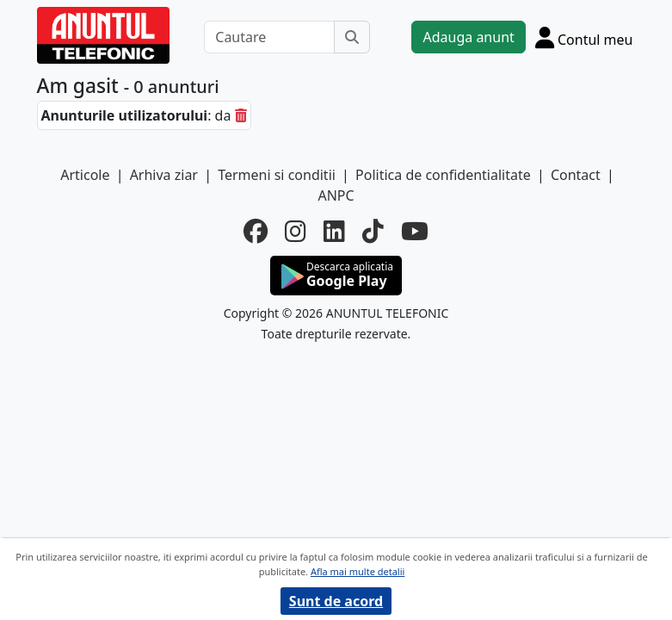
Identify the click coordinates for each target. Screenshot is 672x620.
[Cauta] (352, 37)
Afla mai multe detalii (358, 571)
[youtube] (415, 231)
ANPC (336, 195)
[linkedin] (334, 231)
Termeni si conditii (277, 175)
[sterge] (241, 115)
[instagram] (296, 231)
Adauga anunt (468, 37)
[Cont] (584, 37)
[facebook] (256, 231)
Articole (85, 175)
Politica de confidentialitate (443, 175)
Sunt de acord (336, 601)
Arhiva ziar (164, 175)
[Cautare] (269, 37)
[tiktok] (373, 231)
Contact (576, 175)
